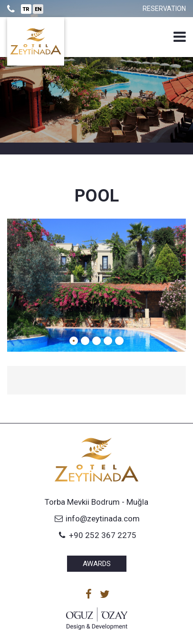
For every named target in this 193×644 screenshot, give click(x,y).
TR (26, 9)
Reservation (164, 9)
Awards (97, 564)
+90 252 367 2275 (96, 535)
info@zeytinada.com (96, 519)
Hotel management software (59, 148)
